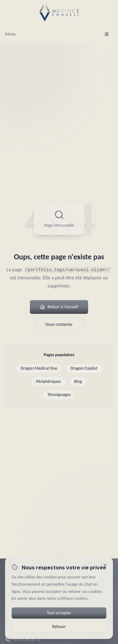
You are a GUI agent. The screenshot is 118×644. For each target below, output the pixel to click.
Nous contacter (59, 324)
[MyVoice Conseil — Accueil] (59, 13)
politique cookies (72, 598)
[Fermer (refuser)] (105, 565)
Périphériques (49, 381)
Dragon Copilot (84, 368)
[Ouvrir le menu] (107, 34)
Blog (78, 381)
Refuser (59, 627)
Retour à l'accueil (59, 307)
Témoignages (59, 395)
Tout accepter (59, 613)
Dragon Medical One (39, 368)
